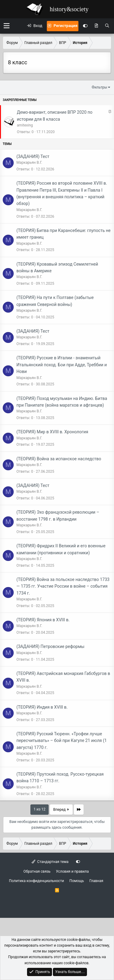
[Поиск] (107, 26)
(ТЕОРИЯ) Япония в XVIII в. (43, 620)
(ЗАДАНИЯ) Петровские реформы (50, 646)
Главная (96, 881)
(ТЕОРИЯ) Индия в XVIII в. (42, 707)
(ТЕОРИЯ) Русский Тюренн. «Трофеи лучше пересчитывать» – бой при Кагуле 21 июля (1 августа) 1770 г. (62, 741)
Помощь (77, 881)
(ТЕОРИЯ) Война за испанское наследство (59, 459)
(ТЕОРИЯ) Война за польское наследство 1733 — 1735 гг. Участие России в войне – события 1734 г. (63, 586)
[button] (7, 26)
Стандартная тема (50, 862)
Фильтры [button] (100, 87)
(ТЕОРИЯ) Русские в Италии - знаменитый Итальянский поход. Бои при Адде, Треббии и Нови (62, 365)
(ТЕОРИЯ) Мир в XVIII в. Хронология (52, 432)
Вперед (61, 810)
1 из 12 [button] (39, 809)
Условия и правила (72, 871)
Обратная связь (37, 871)
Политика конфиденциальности (36, 881)
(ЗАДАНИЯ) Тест (33, 156)
